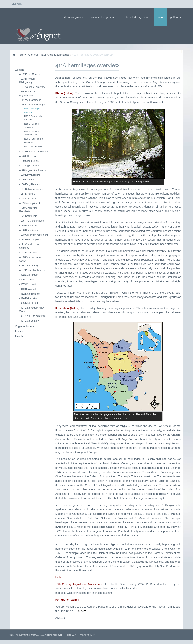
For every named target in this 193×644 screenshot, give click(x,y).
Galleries (177, 17)
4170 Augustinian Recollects (28, 210)
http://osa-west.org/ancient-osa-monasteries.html (84, 593)
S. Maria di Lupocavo (149, 518)
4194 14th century (29, 265)
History (161, 17)
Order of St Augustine (137, 17)
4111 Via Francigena (30, 100)
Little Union (104, 198)
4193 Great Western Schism (30, 259)
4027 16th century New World (31, 310)
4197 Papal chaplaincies (32, 270)
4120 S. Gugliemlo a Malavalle (33, 140)
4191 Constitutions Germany (29, 246)
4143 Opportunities (29, 166)
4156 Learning (27, 180)
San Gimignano (82, 317)
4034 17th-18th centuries (32, 316)
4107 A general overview (32, 87)
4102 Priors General (30, 74)
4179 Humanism (28, 225)
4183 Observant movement (34, 235)
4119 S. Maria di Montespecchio (31, 133)
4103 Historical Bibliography (27, 81)
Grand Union (158, 481)
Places (19, 331)
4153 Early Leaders (29, 175)
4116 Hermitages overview (32, 110)
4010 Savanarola (28, 289)
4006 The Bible (27, 280)
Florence (61, 317)
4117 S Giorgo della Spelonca (33, 118)
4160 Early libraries (29, 184)
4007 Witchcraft (28, 284)
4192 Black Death (29, 253)
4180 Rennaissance (30, 230)
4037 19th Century (29, 321)
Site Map (71, 635)
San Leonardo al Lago (150, 522)
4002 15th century (29, 275)
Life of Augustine (75, 17)
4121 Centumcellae (33, 146)
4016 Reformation (29, 298)
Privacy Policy (87, 635)
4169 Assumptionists (30, 203)
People (19, 336)
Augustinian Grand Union (166, 198)
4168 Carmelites (28, 199)
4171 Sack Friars (28, 216)
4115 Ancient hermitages (55, 55)
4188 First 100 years (30, 240)
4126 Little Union (28, 156)
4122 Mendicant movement (34, 152)
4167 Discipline (27, 194)
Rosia (120, 527)
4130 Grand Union (29, 161)
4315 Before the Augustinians (28, 93)
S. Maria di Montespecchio (89, 527)
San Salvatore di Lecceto (119, 522)
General (33, 55)
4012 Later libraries (29, 294)
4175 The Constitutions (31, 221)
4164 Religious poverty (31, 189)
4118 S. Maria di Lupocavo (31, 125)
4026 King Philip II (29, 303)
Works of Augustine (105, 17)
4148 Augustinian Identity (33, 170)
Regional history (24, 326)
